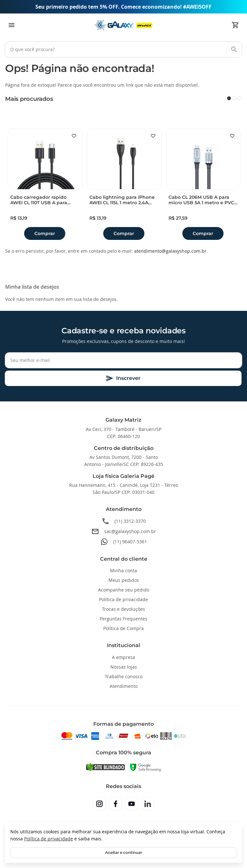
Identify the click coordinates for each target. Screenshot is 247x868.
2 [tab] (234, 98)
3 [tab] (239, 98)
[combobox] (123, 49)
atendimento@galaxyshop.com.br (170, 251)
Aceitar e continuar (124, 852)
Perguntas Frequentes (123, 619)
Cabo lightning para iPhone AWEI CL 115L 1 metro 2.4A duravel (122, 200)
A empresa (123, 657)
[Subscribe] (123, 378)
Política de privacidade (49, 839)
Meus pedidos (124, 580)
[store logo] (123, 25)
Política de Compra (123, 628)
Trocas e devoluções (123, 609)
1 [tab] (229, 98)
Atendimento (124, 686)
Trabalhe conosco (124, 676)
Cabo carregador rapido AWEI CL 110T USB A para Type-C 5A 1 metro (39, 200)
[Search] (234, 49)
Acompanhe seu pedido (124, 590)
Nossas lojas (124, 667)
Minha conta (123, 570)
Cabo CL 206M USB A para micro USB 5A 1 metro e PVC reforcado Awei (201, 200)
